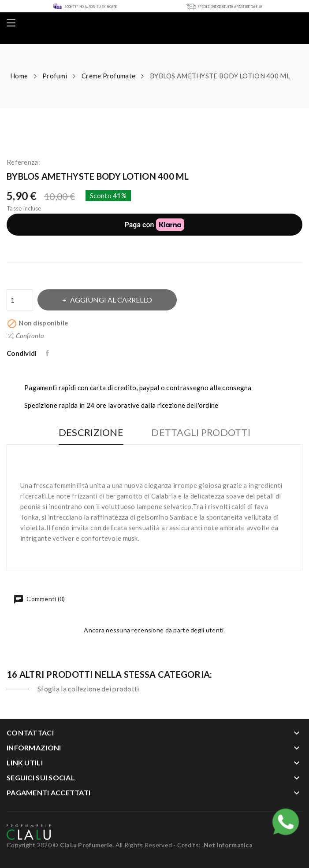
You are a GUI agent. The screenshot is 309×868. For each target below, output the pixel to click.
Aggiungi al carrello (110, 300)
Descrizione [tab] (91, 433)
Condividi (48, 353)
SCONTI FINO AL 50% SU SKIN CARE (91, 7)
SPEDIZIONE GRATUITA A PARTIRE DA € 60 (230, 7)
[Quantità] (20, 300)
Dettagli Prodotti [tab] (201, 433)
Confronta (25, 336)
